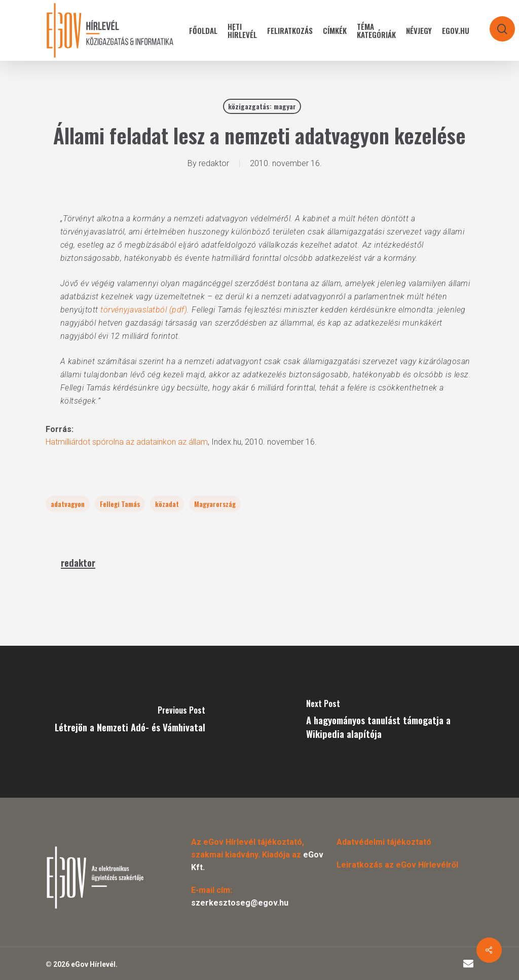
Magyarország (215, 504)
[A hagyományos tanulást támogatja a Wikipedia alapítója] (389, 722)
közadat (167, 504)
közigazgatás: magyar (262, 106)
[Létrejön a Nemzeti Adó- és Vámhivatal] (130, 722)
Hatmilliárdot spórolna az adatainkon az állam (127, 442)
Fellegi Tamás (120, 504)
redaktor (214, 163)
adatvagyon (68, 504)
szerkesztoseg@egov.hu (240, 903)
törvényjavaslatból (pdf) (144, 310)
